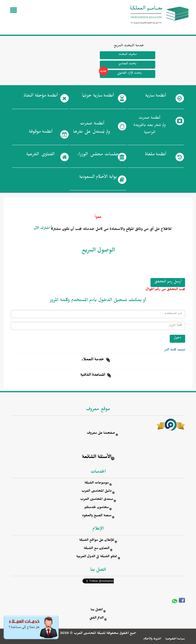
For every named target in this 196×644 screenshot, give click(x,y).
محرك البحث (128, 55)
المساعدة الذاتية (93, 375)
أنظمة (155, 97)
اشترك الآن (42, 229)
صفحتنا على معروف (101, 434)
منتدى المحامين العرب (97, 500)
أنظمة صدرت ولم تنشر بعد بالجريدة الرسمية (150, 126)
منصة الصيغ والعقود (97, 516)
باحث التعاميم (128, 64)
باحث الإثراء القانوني (121, 74)
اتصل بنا (97, 610)
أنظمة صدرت (91, 129)
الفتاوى (40, 155)
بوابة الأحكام (98, 178)
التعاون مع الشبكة (97, 549)
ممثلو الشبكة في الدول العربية (97, 557)
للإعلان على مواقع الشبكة (97, 541)
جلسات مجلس (98, 155)
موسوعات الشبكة (97, 483)
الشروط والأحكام (152, 639)
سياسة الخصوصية (175, 639)
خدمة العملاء (93, 360)
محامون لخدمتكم (97, 508)
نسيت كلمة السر (175, 350)
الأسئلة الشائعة (97, 458)
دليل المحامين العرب (97, 492)
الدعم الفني (97, 618)
